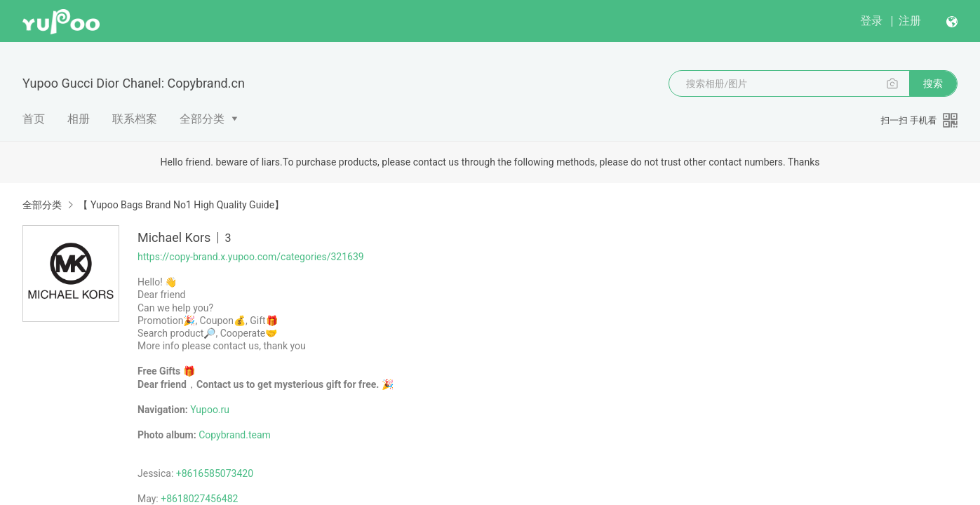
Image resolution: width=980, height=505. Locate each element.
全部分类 (202, 119)
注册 (910, 21)
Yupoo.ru (210, 410)
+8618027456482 (199, 499)
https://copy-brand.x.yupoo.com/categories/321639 (251, 257)
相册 (79, 119)
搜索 (933, 83)
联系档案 (135, 119)
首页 (34, 119)
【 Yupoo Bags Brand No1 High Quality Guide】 (181, 205)
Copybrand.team (235, 435)
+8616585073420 (215, 473)
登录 (871, 21)
